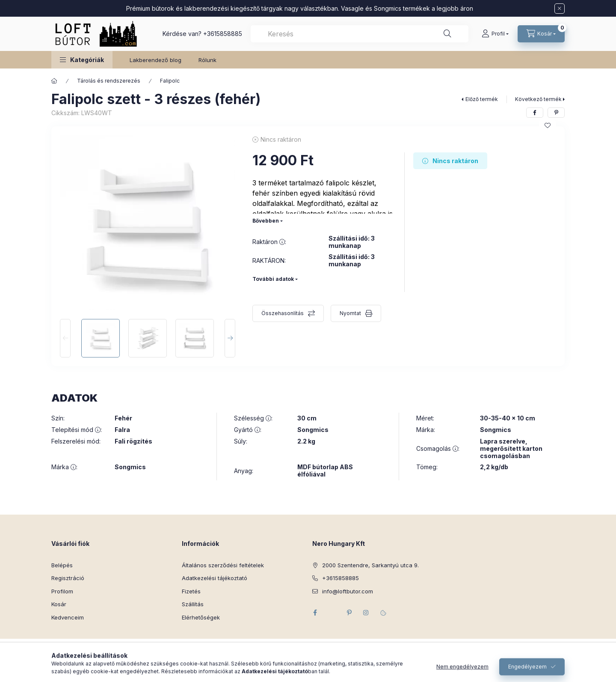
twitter (332, 613)
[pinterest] (556, 113)
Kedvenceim (68, 617)
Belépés (62, 565)
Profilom (62, 591)
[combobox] (360, 34)
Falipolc (170, 81)
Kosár (59, 604)
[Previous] (65, 338)
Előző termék (482, 99)
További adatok (273, 279)
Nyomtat (350, 313)
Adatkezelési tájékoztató (215, 578)
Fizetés (191, 591)
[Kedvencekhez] (548, 125)
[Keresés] (447, 34)
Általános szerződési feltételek (223, 565)
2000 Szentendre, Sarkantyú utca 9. (370, 565)
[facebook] (535, 113)
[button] (82, 60)
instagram (366, 613)
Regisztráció (68, 578)
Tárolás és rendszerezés (109, 81)
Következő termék (538, 99)
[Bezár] (560, 9)
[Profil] (495, 34)
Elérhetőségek (201, 617)
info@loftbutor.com (348, 591)
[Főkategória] (54, 81)
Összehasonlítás (283, 313)
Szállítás (193, 604)
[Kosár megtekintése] (541, 34)
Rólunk (207, 60)
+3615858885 (223, 34)
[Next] (230, 338)
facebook (315, 613)
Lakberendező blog (155, 60)
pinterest (349, 613)
